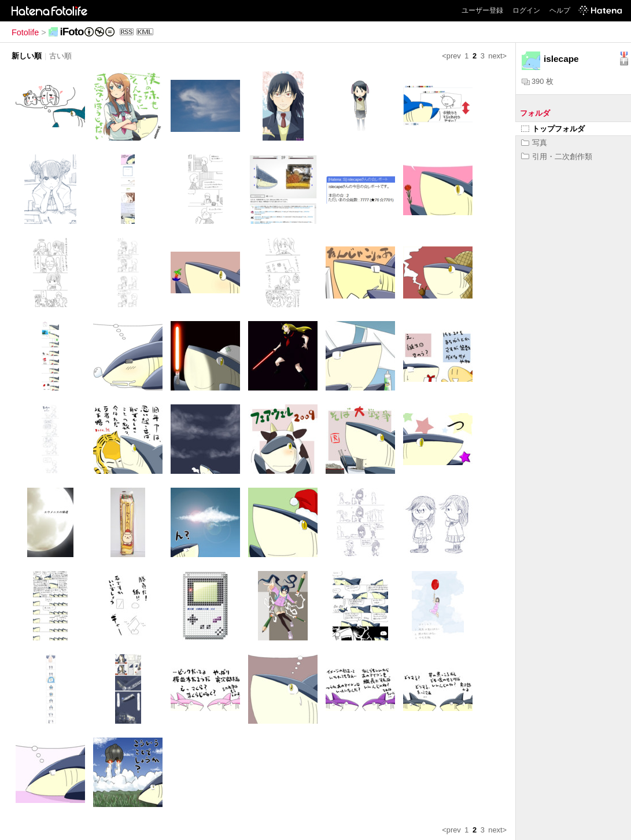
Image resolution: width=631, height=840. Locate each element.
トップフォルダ (553, 129)
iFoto (72, 32)
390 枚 (538, 81)
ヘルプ (560, 10)
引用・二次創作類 (557, 156)
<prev (451, 56)
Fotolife (25, 32)
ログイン (526, 10)
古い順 (60, 56)
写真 (534, 143)
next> (497, 56)
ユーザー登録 (482, 10)
